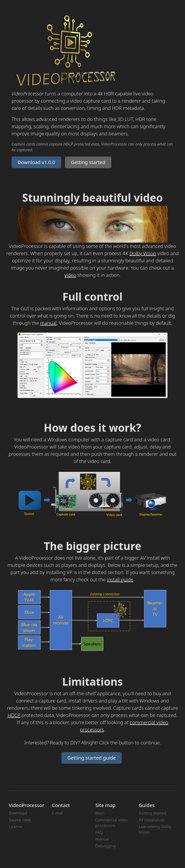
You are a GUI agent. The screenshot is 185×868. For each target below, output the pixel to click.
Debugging (106, 846)
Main (100, 813)
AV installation (152, 820)
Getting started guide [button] (92, 758)
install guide (120, 580)
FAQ (99, 832)
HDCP (14, 715)
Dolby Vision (143, 253)
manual (48, 323)
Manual (102, 839)
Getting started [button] (88, 162)
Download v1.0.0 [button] (36, 162)
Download (18, 813)
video (70, 275)
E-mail (58, 813)
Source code (20, 820)
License (15, 827)
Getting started (152, 813)
